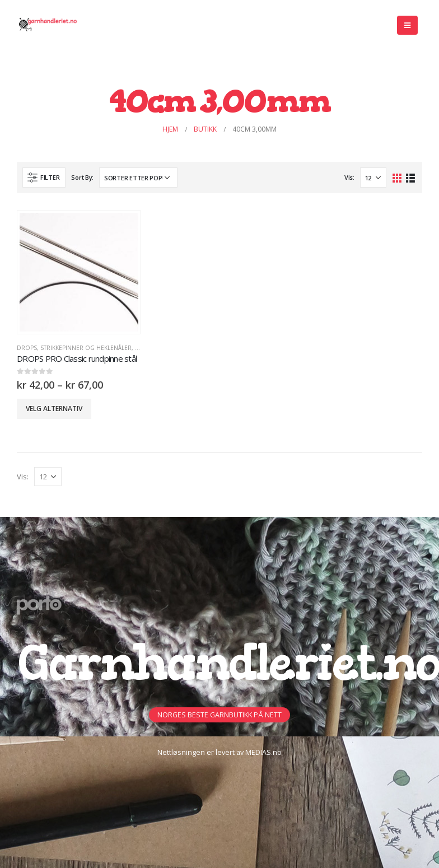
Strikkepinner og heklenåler (86, 348)
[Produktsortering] (138, 178)
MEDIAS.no (263, 752)
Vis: (349, 177)
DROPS (27, 348)
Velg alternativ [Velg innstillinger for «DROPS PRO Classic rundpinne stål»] (54, 409)
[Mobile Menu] (407, 25)
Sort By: (82, 177)
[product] (79, 272)
